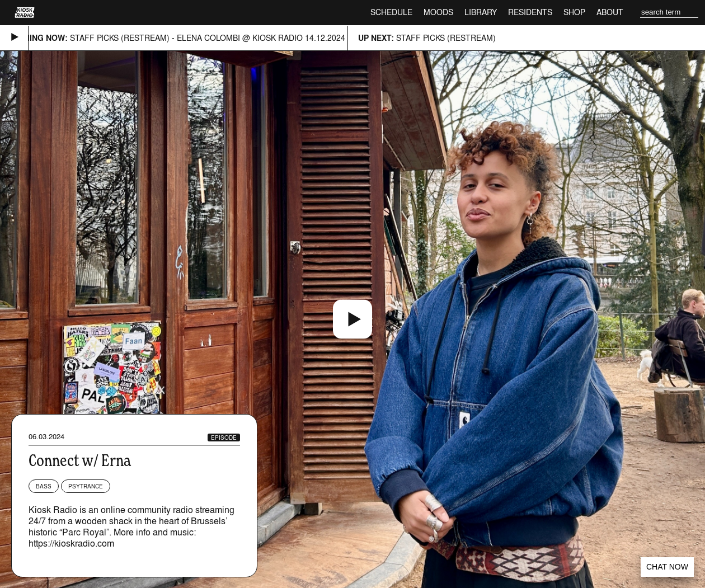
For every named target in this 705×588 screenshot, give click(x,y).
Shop (574, 12)
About (610, 12)
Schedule (391, 12)
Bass (44, 486)
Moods (438, 12)
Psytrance (86, 486)
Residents (530, 12)
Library (481, 12)
